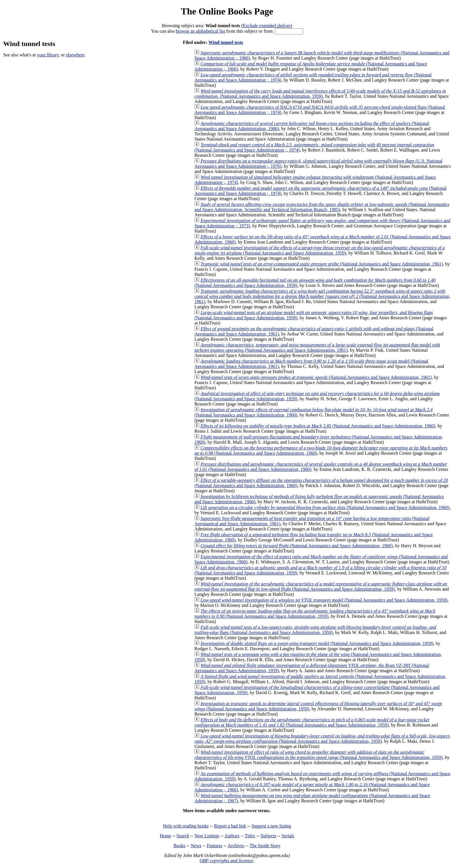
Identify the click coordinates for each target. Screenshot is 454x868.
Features (215, 846)
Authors (232, 836)
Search (183, 836)
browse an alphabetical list (200, 31)
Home (165, 836)
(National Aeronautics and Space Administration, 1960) (318, 426)
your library (48, 55)
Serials (288, 836)
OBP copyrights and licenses (226, 861)
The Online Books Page (227, 11)
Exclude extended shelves (267, 26)
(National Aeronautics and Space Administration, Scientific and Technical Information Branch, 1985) (322, 207)
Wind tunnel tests (226, 42)
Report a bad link (230, 826)
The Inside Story (265, 846)
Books (179, 846)
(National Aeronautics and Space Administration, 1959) (320, 94)
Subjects (268, 836)
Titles (250, 836)
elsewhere (75, 55)
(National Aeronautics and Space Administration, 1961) (322, 264)
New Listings (207, 836)
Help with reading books (186, 826)
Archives (236, 846)
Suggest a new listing (271, 826)
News (196, 846)
